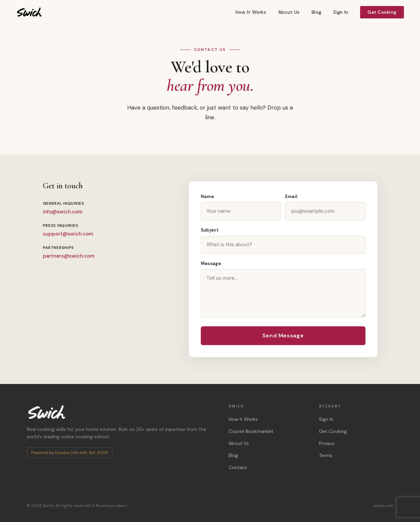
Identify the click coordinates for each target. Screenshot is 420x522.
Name (207, 197)
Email (291, 197)
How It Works (251, 12)
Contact (238, 467)
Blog (316, 12)
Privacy (327, 443)
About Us (289, 12)
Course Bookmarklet (251, 431)
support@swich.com (68, 234)
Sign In (341, 12)
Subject (210, 230)
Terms (326, 455)
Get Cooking (382, 12)
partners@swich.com (69, 256)
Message (211, 264)
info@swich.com (63, 212)
